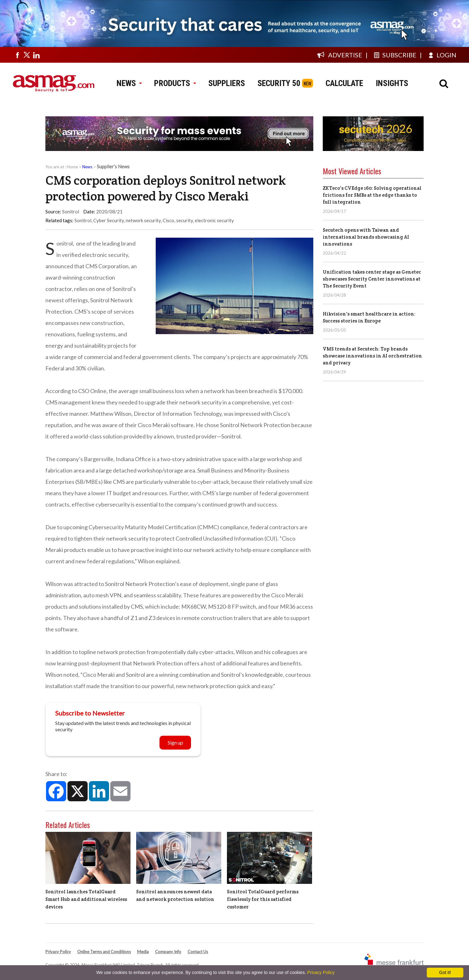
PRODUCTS (175, 83)
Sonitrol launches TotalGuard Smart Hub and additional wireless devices (86, 899)
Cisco (168, 220)
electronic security (214, 220)
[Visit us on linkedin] (36, 55)
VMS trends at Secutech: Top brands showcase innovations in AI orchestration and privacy (372, 356)
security (185, 220)
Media (143, 952)
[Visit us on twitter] (27, 55)
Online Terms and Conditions (104, 952)
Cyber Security (109, 220)
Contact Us (198, 952)
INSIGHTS (392, 83)
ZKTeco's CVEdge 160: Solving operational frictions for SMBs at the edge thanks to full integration (372, 195)
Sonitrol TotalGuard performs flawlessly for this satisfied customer (263, 899)
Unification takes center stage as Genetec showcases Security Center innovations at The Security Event (372, 279)
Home (72, 167)
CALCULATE (344, 83)
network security (143, 220)
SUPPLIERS (227, 83)
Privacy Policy (58, 952)
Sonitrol (83, 220)
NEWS (129, 83)
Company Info (168, 952)
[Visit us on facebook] (17, 55)
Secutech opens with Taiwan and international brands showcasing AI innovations (366, 237)
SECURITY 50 (279, 83)
